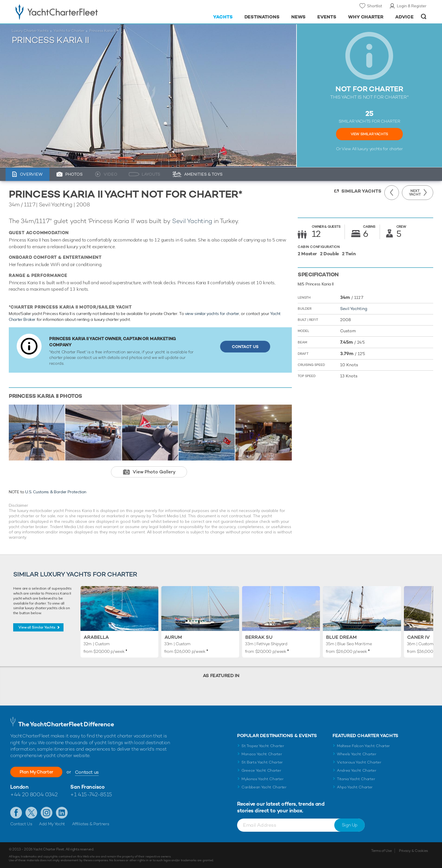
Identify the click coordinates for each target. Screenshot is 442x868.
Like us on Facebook (16, 813)
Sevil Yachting (192, 221)
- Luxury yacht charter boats (75, 12)
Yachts (223, 17)
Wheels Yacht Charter (357, 754)
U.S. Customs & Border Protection (56, 492)
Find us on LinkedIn (62, 813)
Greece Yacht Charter (261, 770)
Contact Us (245, 347)
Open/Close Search (424, 17)
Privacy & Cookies (413, 851)
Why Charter (366, 17)
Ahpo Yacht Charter (355, 787)
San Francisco (87, 787)
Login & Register (412, 6)
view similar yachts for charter (212, 314)
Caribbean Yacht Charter (264, 787)
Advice (404, 17)
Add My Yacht (52, 824)
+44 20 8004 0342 (34, 794)
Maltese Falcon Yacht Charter (363, 746)
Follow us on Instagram (47, 813)
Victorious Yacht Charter (359, 762)
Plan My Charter (38, 772)
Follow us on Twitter (31, 813)
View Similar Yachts (369, 134)
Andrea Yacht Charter (357, 770)
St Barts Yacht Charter (262, 762)
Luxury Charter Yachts (30, 31)
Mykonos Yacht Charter (262, 779)
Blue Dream (341, 637)
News (298, 17)
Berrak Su (259, 637)
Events (327, 17)
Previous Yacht (392, 193)
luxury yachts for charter (380, 149)
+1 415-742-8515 (91, 794)
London (19, 787)
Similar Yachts (361, 191)
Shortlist (375, 6)
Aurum (173, 637)
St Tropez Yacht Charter (263, 746)
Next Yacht (415, 193)
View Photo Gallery (154, 472)
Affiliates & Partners (91, 824)
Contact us (90, 772)
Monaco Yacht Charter (262, 754)
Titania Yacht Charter (356, 779)
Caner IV (418, 637)
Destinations (262, 17)
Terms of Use (381, 851)
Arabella (96, 637)
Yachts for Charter (69, 31)
